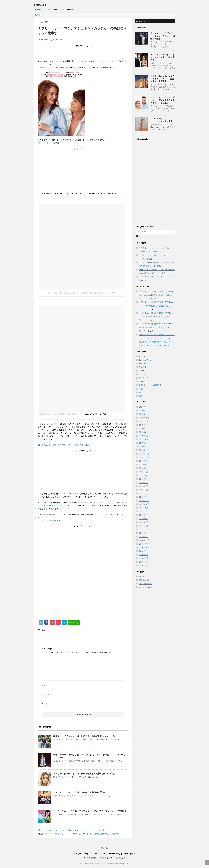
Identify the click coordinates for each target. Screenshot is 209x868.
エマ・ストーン (65, 506)
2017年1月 (144, 537)
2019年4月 (144, 439)
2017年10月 (144, 504)
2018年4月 (144, 483)
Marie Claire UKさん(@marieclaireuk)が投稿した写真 (71, 293)
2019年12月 (144, 411)
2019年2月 (144, 447)
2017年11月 (144, 501)
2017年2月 (144, 533)
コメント (46, 656)
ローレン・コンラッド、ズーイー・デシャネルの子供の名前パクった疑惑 (162, 100)
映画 (43, 630)
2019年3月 (144, 443)
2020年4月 (144, 407)
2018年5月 (144, 479)
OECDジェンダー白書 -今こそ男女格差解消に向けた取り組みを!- (65, 445)
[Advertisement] (86, 53)
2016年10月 (144, 547)
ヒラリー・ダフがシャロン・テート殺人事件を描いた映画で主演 (84, 774)
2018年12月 (144, 454)
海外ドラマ (144, 392)
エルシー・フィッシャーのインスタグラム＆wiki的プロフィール (84, 736)
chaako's (40, 5)
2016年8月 (144, 555)
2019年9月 (144, 421)
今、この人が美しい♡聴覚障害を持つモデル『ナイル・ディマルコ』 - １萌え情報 (157, 342)
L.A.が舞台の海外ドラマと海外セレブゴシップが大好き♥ (104, 858)
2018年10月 (144, 461)
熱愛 (141, 396)
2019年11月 (144, 414)
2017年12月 (144, 497)
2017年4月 (144, 526)
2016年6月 (144, 562)
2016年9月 (144, 551)
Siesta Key (144, 364)
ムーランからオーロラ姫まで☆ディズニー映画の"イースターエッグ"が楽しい (90, 811)
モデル (142, 382)
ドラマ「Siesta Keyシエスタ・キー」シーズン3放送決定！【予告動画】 (162, 79)
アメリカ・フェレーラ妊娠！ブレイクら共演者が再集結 (80, 792)
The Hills (143, 367)
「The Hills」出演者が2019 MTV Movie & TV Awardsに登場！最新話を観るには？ (156, 295)
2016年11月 (144, 544)
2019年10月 (144, 418)
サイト (45, 704)
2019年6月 (144, 432)
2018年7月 (144, 472)
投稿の (144, 580)
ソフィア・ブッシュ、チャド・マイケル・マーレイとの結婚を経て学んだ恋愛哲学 (82, 834)
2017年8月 (144, 511)
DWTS (142, 356)
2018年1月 (144, 493)
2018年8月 (144, 468)
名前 (44, 685)
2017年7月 (144, 515)
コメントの (146, 584)
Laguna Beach (146, 360)
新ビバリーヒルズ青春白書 (150, 385)
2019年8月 (144, 425)
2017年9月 (144, 508)
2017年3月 (144, 529)
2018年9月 (144, 465)
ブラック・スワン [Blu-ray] (50, 520)
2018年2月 (144, 490)
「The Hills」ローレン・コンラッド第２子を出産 (162, 120)
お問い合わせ (41, 15)
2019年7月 (144, 429)
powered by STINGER (123, 864)
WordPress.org (146, 587)
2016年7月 (144, 558)
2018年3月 (144, 486)
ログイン (143, 576)
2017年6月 (144, 519)
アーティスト (145, 378)
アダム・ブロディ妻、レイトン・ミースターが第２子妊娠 (162, 57)
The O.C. (143, 371)
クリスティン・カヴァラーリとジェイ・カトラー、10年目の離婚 (163, 36)
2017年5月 (144, 522)
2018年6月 (144, 475)
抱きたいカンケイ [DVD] (48, 143)
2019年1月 (144, 450)
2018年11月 (144, 457)
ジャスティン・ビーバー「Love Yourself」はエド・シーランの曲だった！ (79, 830)
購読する (141, 21)
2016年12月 (144, 540)
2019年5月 (144, 436)
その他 (142, 374)
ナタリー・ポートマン (107, 61)
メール (45, 695)
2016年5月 (144, 565)
